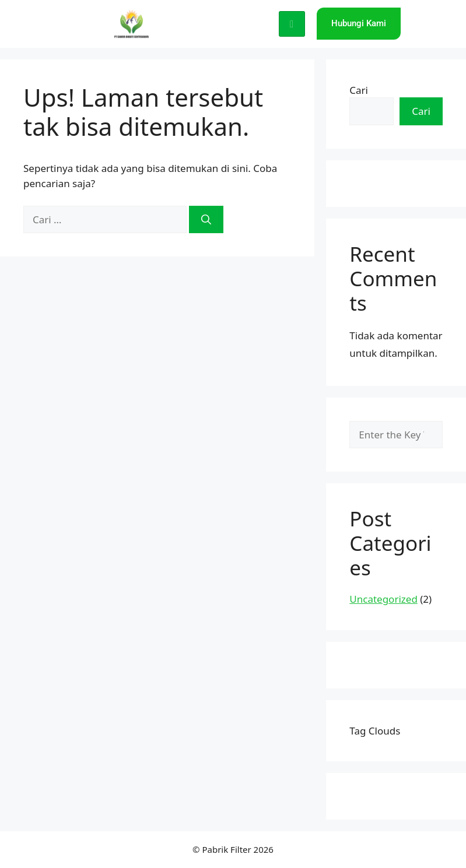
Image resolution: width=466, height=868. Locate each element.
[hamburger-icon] (292, 24)
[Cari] (206, 220)
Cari (359, 90)
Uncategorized (383, 599)
